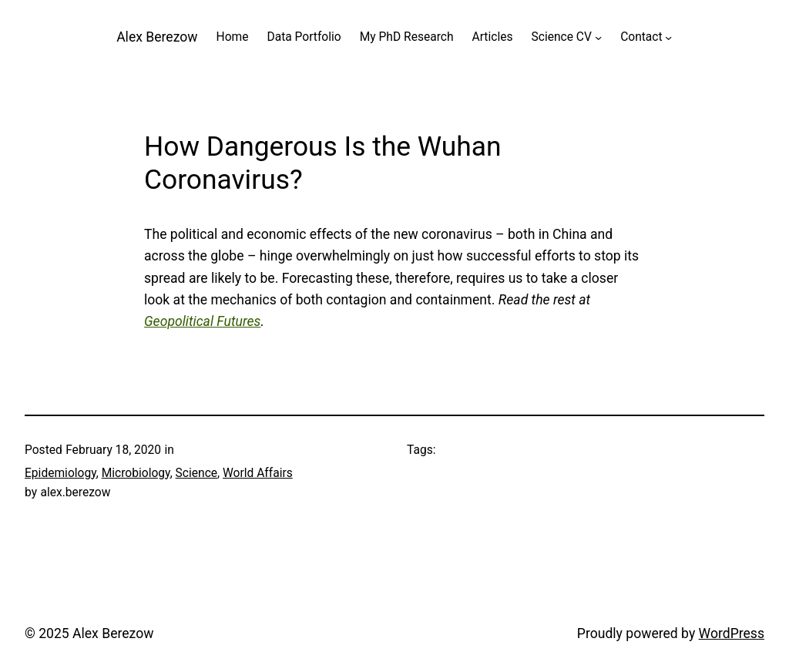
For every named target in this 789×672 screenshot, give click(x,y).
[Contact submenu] (668, 37)
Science (196, 473)
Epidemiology (60, 473)
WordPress (732, 633)
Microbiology (136, 473)
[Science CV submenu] (598, 37)
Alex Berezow (157, 37)
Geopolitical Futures (202, 321)
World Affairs (258, 473)
